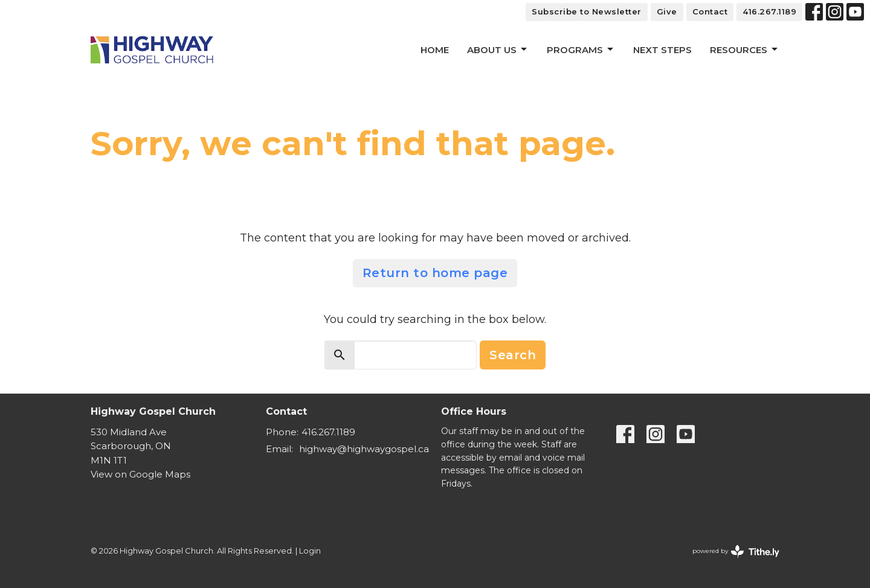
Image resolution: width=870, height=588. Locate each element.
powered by (736, 551)
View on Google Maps (140, 474)
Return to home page (435, 273)
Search (513, 355)
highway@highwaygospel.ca (364, 449)
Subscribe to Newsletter (587, 11)
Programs (581, 50)
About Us (498, 50)
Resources (745, 50)
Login (310, 551)
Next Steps (662, 50)
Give (667, 11)
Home (435, 50)
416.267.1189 (769, 11)
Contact (710, 11)
